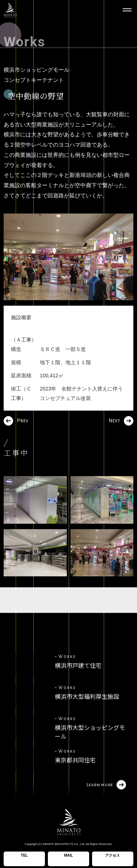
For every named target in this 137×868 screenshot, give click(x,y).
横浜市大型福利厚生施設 (87, 708)
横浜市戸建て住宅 (78, 677)
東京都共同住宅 (75, 771)
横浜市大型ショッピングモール (90, 743)
